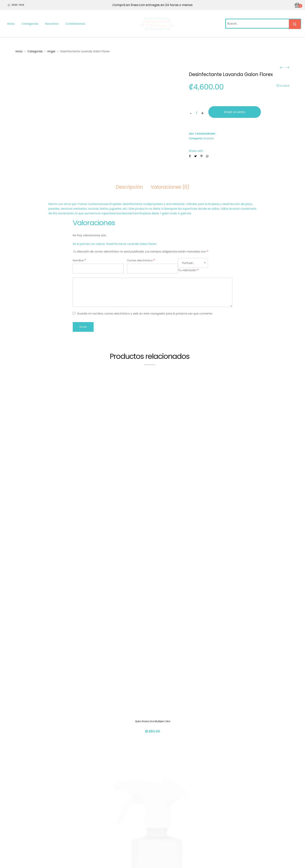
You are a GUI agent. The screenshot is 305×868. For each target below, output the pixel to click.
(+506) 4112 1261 (214, 824)
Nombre (79, 260)
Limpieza (209, 138)
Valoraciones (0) (170, 187)
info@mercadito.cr (216, 832)
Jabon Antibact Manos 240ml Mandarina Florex (153, 758)
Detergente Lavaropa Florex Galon (153, 672)
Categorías (30, 24)
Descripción (129, 187)
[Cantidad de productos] (197, 113)
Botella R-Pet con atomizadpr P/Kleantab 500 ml (152, 586)
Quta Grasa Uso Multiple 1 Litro (153, 501)
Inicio (11, 24)
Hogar (51, 51)
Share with (196, 151)
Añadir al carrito (235, 112)
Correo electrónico (141, 260)
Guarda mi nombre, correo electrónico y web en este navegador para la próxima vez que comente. (145, 314)
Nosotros (52, 24)
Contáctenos (75, 24)
